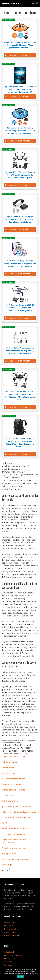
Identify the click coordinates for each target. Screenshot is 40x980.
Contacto (8, 965)
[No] (37, 973)
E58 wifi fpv (7, 865)
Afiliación (8, 962)
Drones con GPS (11, 932)
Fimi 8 (4, 823)
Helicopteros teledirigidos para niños (19, 812)
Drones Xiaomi (10, 922)
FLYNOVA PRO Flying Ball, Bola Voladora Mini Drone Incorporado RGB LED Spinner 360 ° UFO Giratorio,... (20, 264)
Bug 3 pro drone (9, 854)
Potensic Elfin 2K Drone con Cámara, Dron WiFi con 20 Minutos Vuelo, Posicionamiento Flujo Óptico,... (20, 175)
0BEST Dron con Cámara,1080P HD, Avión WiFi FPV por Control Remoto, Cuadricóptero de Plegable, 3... (20, 308)
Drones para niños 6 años (13, 790)
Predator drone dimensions (14, 848)
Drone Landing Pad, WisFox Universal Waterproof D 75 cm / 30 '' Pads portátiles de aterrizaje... (20, 45)
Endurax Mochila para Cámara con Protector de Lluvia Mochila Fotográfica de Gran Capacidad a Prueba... (20, 443)
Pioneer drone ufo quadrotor (15, 829)
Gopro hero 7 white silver (13, 757)
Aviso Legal (9, 952)
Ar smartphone (9, 773)
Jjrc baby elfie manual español (16, 806)
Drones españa (9, 768)
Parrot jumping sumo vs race (15, 859)
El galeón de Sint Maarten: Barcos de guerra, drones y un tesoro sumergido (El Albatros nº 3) (20, 89)
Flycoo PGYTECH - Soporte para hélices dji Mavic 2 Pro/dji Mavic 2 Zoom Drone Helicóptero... (20, 219)
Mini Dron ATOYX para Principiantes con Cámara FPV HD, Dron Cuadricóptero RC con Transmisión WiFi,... (20, 396)
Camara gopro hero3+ (12, 784)
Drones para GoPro (12, 929)
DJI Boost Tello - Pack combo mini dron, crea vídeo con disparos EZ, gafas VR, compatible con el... (20, 351)
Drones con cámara (12, 935)
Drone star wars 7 (10, 801)
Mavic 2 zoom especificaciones (16, 817)
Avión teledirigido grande (13, 779)
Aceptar (21, 977)
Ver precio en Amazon (20, 55)
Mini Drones (9, 926)
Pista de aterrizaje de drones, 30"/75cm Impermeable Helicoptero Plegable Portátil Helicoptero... (20, 131)
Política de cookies (12, 958)
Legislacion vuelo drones (13, 834)
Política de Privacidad (13, 955)
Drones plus (7, 795)
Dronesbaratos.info (11, 3)
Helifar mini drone (10, 762)
